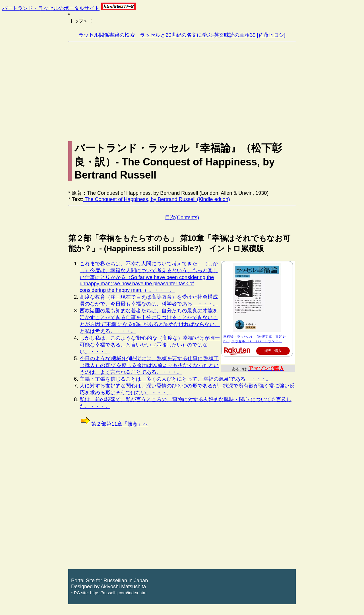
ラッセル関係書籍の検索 (107, 35)
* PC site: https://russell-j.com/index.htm (109, 593)
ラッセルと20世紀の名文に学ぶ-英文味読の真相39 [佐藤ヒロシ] (213, 35)
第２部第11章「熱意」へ (114, 424)
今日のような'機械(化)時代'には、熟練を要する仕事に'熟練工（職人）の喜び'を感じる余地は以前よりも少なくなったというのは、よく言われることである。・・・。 (149, 365)
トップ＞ (79, 21)
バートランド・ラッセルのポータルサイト (51, 8)
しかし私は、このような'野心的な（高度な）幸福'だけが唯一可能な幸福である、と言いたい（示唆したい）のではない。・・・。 (150, 345)
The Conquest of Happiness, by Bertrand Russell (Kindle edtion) (157, 199)
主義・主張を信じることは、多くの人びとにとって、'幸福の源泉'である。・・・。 (175, 379)
